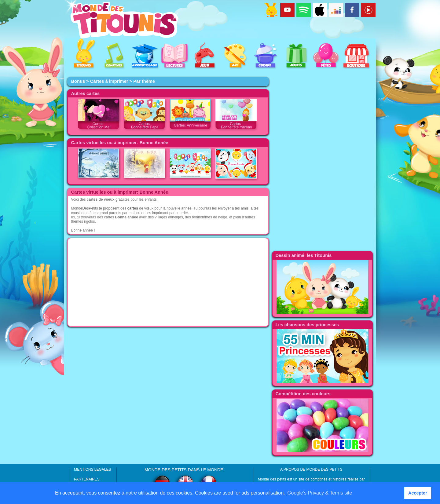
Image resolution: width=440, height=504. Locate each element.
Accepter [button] (418, 493)
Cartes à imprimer (109, 81)
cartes (133, 208)
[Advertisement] (168, 282)
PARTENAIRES (87, 479)
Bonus (78, 81)
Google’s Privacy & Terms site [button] (320, 493)
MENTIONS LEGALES (92, 469)
